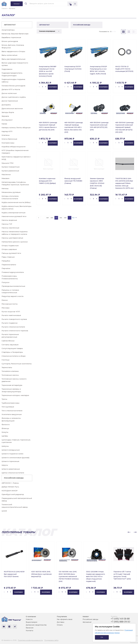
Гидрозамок (7, 69)
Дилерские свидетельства (36, 625)
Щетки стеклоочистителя (13, 473)
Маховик (6, 178)
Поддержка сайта (51, 640)
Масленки (6, 174)
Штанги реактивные (11, 469)
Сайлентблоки (8, 341)
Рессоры (6, 308)
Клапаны (6, 135)
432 (61, 218)
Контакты (30, 631)
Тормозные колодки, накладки (15, 395)
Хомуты (5, 432)
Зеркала (5, 116)
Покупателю (62, 617)
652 (73, 218)
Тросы (4, 399)
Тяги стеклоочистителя (12, 411)
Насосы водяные (9, 220)
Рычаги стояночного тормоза (15, 331)
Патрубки (6, 261)
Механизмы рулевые (11, 192)
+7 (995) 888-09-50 (120, 622)
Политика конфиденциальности (30, 640)
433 (65, 218)
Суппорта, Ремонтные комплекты (17, 364)
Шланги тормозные (10, 461)
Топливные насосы (10, 375)
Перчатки (6, 268)
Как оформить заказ (65, 619)
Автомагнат (87, 622)
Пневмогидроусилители (13, 272)
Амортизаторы (8, 30)
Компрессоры (8, 143)
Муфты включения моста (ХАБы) (16, 202)
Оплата (60, 625)
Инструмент (7, 120)
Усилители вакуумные (12, 414)
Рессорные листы (10, 304)
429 (47, 218)
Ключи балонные (9, 139)
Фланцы (5, 428)
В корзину (53, 87)
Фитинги (6, 425)
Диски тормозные (10, 101)
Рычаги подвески (10, 323)
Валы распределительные (14, 59)
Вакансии (30, 628)
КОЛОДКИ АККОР (10, 491)
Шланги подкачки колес (13, 454)
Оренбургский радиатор (13, 494)
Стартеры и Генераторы (12, 352)
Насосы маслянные (10, 228)
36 (115, 31)
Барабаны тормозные (11, 37)
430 (52, 218)
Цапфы (5, 436)
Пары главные (8, 257)
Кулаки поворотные (11, 167)
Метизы (5, 188)
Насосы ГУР (7, 224)
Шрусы (5, 465)
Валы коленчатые (10, 55)
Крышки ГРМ (8, 163)
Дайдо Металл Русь (10, 487)
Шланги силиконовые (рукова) (16, 458)
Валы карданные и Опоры (13, 51)
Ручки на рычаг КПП (11, 312)
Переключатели (9, 265)
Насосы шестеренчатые (12, 238)
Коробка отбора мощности (14, 147)
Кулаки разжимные (10, 171)
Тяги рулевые (8, 407)
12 (111, 31)
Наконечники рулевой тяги (14, 216)
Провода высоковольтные (13, 286)
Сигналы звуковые (10, 345)
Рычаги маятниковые (11, 315)
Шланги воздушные (11, 450)
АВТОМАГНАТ (10, 25)
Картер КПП (7, 131)
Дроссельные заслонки (12, 108)
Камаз (4, 124)
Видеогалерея (32, 622)
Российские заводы (90, 619)
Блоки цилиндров (10, 41)
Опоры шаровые (9, 249)
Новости (29, 619)
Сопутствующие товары (12, 348)
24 (113, 31)
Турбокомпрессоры (11, 403)
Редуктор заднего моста (12, 296)
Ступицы (6, 360)
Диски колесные (9, 93)
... (43, 218)
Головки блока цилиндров (13, 86)
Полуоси (6, 282)
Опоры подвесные (10, 246)
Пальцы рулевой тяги (11, 253)
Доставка (61, 622)
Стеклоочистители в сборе (14, 356)
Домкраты (6, 105)
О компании (31, 617)
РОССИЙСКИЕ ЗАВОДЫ (14, 478)
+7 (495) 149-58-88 (120, 619)
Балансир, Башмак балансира (15, 34)
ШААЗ (4, 511)
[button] (129, 532)
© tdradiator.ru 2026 (9, 640)
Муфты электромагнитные (14, 213)
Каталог (86, 617)
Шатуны (5, 446)
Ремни (5, 300)
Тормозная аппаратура (12, 385)
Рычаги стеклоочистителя (13, 327)
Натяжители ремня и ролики (15, 242)
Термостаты (7, 367)
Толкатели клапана (10, 371)
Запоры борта (8, 112)
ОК (102, 637)
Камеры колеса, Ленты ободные (16, 128)
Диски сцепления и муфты (14, 97)
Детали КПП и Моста (11, 89)
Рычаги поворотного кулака (14, 319)
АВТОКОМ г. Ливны (10, 483)
